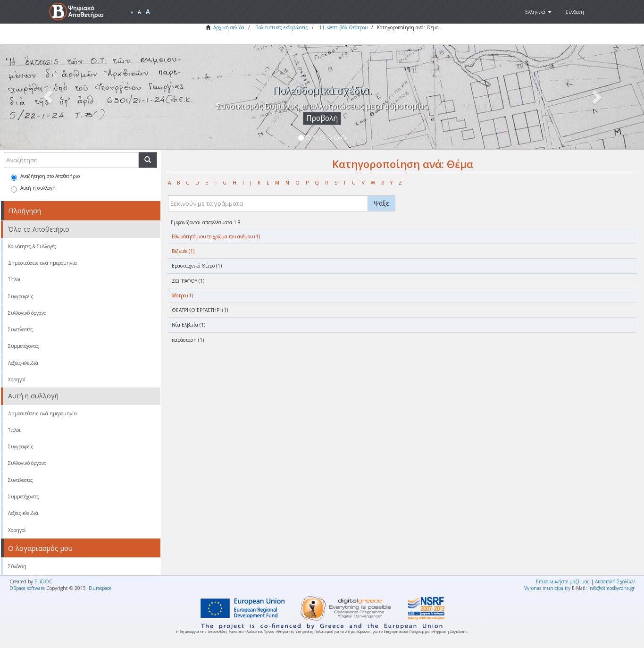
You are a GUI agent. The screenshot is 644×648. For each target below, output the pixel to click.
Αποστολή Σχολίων (615, 581)
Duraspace (100, 588)
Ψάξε (381, 203)
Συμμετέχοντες (24, 346)
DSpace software (27, 588)
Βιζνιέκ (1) (183, 251)
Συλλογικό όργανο (27, 313)
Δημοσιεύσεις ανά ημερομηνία (42, 263)
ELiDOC (43, 581)
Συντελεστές (21, 329)
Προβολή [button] (322, 118)
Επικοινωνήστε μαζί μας (563, 581)
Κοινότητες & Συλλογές (32, 246)
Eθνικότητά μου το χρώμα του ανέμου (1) (216, 236)
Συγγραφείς (21, 296)
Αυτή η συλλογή (33, 189)
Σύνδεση (17, 566)
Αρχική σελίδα (229, 27)
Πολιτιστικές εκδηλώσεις (282, 27)
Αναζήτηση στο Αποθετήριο (45, 177)
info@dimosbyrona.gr (611, 588)
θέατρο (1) (182, 295)
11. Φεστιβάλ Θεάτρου (343, 27)
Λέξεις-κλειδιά (23, 363)
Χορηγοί (17, 379)
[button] (538, 12)
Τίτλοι (14, 279)
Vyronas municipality (547, 588)
